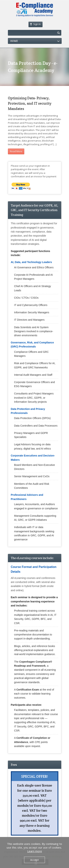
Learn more (35, 851)
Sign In (36, 24)
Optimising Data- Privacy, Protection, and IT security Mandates (30, 104)
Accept (34, 860)
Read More (16, 151)
